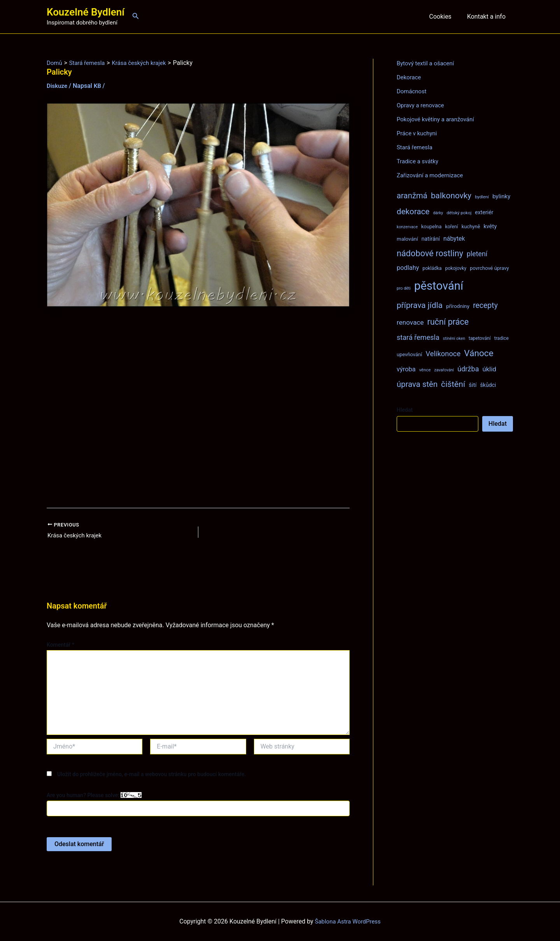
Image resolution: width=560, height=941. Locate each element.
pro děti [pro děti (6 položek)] (404, 288)
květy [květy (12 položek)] (490, 226)
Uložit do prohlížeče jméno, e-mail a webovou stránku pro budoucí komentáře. (151, 775)
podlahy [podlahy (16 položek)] (408, 268)
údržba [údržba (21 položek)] (468, 369)
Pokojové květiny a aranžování (438, 119)
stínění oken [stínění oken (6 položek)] (454, 338)
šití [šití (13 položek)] (472, 385)
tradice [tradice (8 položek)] (501, 338)
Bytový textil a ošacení (427, 63)
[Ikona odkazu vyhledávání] (136, 17)
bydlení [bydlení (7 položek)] (482, 197)
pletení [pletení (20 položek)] (477, 254)
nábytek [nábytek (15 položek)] (454, 239)
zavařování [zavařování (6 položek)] (444, 370)
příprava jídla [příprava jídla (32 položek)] (420, 305)
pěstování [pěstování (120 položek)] (439, 286)
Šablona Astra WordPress (348, 921)
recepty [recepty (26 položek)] (485, 305)
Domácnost (413, 91)
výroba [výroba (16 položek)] (406, 369)
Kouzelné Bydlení (86, 12)
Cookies (445, 17)
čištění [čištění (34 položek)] (453, 384)
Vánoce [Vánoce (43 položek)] (479, 353)
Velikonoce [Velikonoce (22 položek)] (443, 354)
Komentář (60, 645)
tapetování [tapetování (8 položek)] (480, 338)
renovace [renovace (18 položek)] (410, 322)
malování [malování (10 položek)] (407, 239)
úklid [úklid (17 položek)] (489, 369)
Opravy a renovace (422, 105)
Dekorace (410, 77)
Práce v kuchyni (418, 133)
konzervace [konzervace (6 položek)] (407, 227)
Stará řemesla (416, 147)
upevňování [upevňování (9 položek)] (409, 354)
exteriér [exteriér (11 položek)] (484, 212)
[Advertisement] (198, 407)
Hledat (405, 410)
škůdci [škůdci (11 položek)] (488, 385)
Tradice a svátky (419, 161)
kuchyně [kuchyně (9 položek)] (471, 227)
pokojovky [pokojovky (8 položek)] (456, 268)
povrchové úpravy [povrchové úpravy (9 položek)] (489, 268)
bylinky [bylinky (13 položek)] (501, 196)
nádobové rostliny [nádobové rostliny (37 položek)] (430, 253)
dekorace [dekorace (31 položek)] (413, 212)
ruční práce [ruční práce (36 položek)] (448, 322)
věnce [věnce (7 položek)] (425, 370)
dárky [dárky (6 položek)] (438, 213)
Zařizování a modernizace (432, 175)
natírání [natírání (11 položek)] (431, 239)
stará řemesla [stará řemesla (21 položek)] (418, 337)
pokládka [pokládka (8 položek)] (432, 268)
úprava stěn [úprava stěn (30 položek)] (417, 384)
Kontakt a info (488, 17)
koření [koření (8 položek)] (452, 227)
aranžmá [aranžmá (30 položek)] (412, 196)
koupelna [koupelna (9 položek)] (431, 227)
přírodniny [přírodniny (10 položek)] (458, 306)
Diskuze (58, 86)
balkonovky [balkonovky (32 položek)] (451, 196)
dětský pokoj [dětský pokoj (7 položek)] (459, 213)
